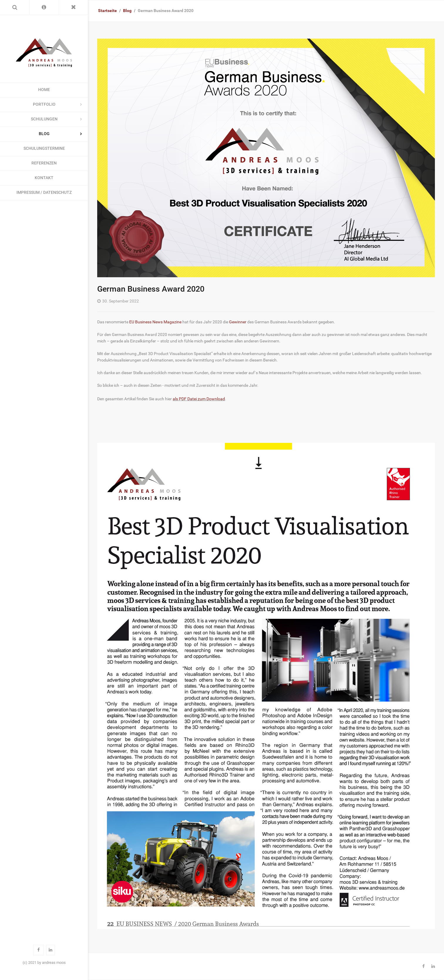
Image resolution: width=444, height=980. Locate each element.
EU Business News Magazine (155, 322)
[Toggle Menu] (74, 7)
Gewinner (238, 322)
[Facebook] (423, 966)
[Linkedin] (433, 966)
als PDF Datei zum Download (199, 399)
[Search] (15, 7)
